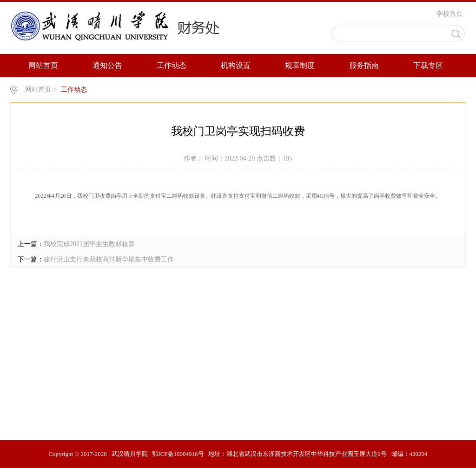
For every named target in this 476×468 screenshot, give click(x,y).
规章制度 (300, 65)
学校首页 (450, 14)
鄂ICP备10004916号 (178, 454)
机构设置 (236, 65)
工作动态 (172, 65)
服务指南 (364, 65)
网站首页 (43, 65)
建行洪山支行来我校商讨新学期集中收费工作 (109, 259)
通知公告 (107, 65)
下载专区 (428, 65)
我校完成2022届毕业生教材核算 (89, 244)
